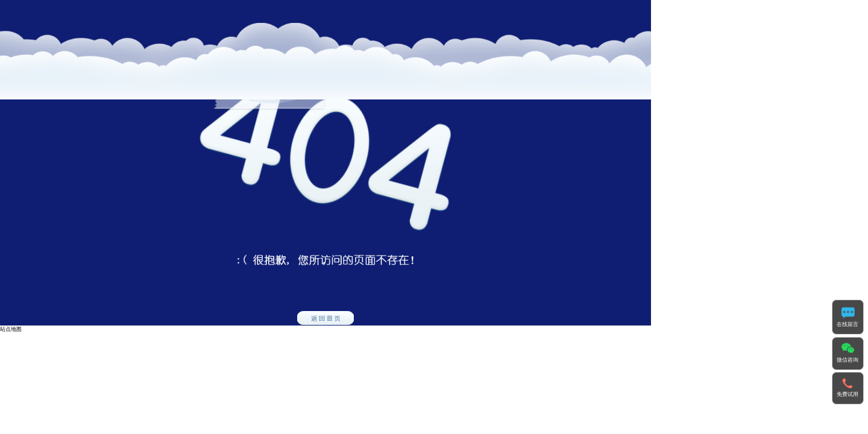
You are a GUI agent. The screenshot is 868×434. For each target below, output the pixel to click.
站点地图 (11, 329)
